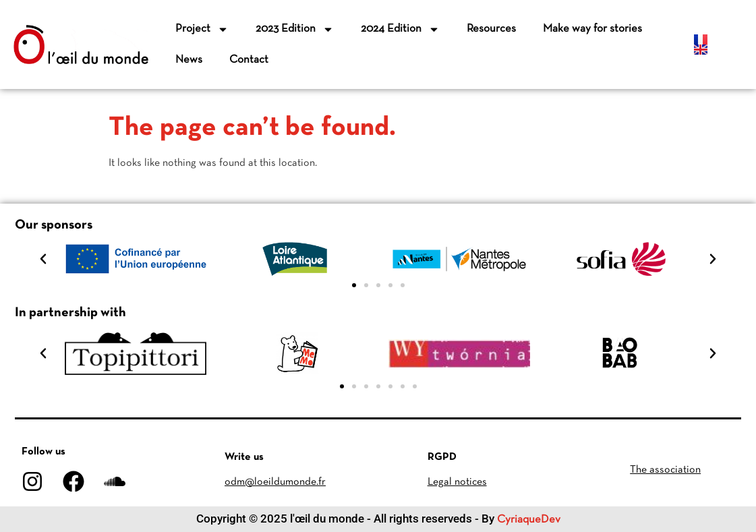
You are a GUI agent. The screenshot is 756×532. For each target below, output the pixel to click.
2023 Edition (295, 29)
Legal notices (457, 482)
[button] (43, 259)
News (189, 60)
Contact (249, 60)
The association (665, 470)
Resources (491, 29)
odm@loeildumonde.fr (275, 482)
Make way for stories (592, 29)
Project (202, 29)
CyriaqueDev (529, 520)
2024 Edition (400, 29)
